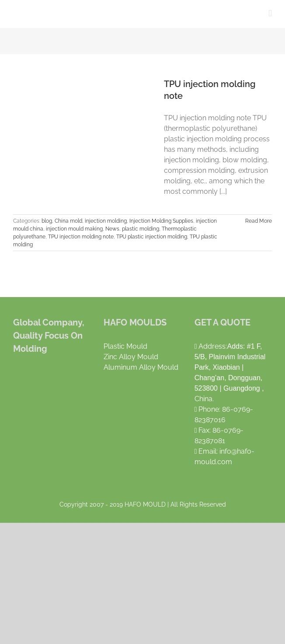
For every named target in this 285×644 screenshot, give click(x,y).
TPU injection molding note (81, 237)
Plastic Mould (125, 346)
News (112, 229)
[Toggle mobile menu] (270, 13)
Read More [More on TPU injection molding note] (259, 221)
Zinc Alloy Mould (131, 357)
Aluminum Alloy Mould (141, 367)
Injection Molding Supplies (161, 221)
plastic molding (141, 229)
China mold (68, 221)
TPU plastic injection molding (152, 237)
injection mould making (74, 229)
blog (47, 221)
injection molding (106, 221)
